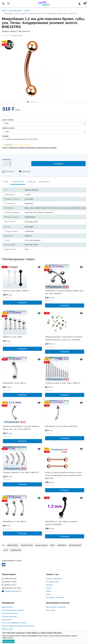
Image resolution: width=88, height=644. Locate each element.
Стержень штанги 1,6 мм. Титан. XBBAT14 (63, 383)
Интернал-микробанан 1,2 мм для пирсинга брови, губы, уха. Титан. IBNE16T (21, 428)
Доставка (49, 585)
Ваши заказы (51, 610)
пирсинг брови (13, 545)
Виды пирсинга (7, 607)
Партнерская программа (55, 597)
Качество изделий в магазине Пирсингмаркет (18, 626)
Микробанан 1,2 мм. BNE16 (14, 521)
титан (6, 550)
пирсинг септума (27, 545)
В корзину (59, 164)
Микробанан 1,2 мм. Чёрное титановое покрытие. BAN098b (61, 523)
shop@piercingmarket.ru (13, 591)
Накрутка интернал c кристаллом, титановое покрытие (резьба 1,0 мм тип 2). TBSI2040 (64, 338)
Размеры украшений (9, 616)
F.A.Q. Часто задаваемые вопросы (14, 623)
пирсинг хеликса (41, 545)
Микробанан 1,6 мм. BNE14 (14, 383)
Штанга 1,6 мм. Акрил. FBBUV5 (16, 291)
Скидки (48, 591)
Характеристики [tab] (18, 182)
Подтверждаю (9, 641)
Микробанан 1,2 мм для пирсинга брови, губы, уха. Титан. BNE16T (64, 292)
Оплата (48, 588)
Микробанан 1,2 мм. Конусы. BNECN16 (61, 426)
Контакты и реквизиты (54, 579)
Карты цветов (7, 620)
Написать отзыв (17, 36)
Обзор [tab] (6, 182)
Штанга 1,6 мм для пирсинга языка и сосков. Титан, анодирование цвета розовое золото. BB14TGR (64, 475)
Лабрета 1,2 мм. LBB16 (13, 337)
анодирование (16, 550)
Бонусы (48, 594)
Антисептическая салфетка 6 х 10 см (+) (22, 139)
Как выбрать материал (10, 613)
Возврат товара (7, 629)
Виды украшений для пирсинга (13, 610)
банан (52, 545)
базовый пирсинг (75, 545)
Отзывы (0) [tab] (31, 182)
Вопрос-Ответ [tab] (44, 182)
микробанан (62, 545)
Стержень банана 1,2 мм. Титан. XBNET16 (21, 472)
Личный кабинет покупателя (56, 607)
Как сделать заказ (52, 582)
